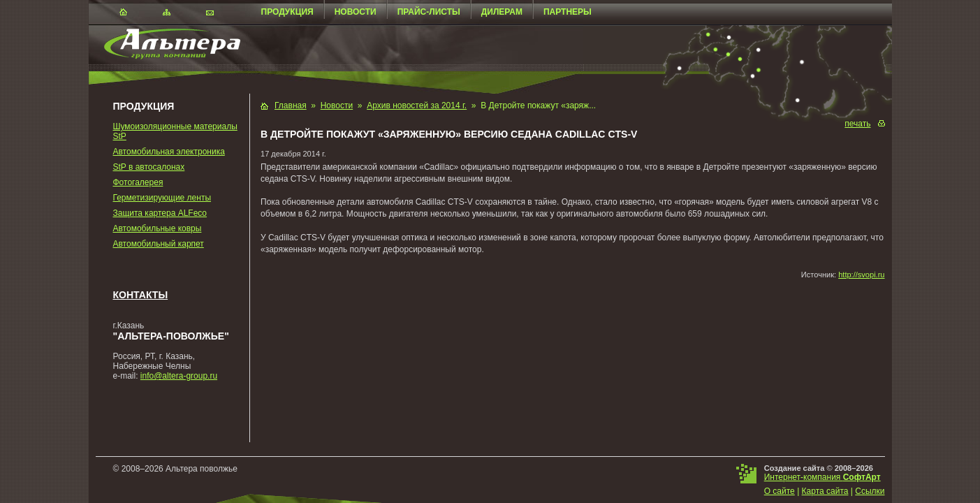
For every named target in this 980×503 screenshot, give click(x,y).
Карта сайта (825, 491)
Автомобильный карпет (159, 244)
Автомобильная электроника (169, 152)
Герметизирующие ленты (162, 198)
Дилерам (502, 12)
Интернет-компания (822, 477)
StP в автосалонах (149, 167)
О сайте (780, 491)
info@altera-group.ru (179, 376)
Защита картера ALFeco (160, 213)
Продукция (287, 12)
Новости (356, 12)
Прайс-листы (429, 12)
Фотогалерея (138, 182)
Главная (291, 105)
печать (857, 124)
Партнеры (568, 12)
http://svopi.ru (861, 275)
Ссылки (870, 491)
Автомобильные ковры (158, 228)
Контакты (141, 295)
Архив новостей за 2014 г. (417, 105)
